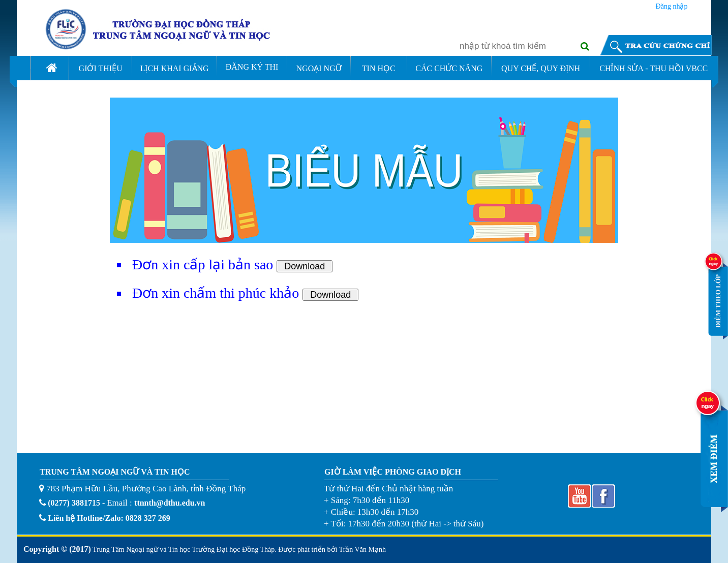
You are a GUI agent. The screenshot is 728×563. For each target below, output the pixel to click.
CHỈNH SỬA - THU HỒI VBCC (654, 68)
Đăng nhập (672, 5)
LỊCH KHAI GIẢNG (175, 68)
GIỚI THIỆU (101, 68)
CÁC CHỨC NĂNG (449, 68)
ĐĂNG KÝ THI (252, 67)
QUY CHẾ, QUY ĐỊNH (541, 68)
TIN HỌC (379, 68)
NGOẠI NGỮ (319, 68)
